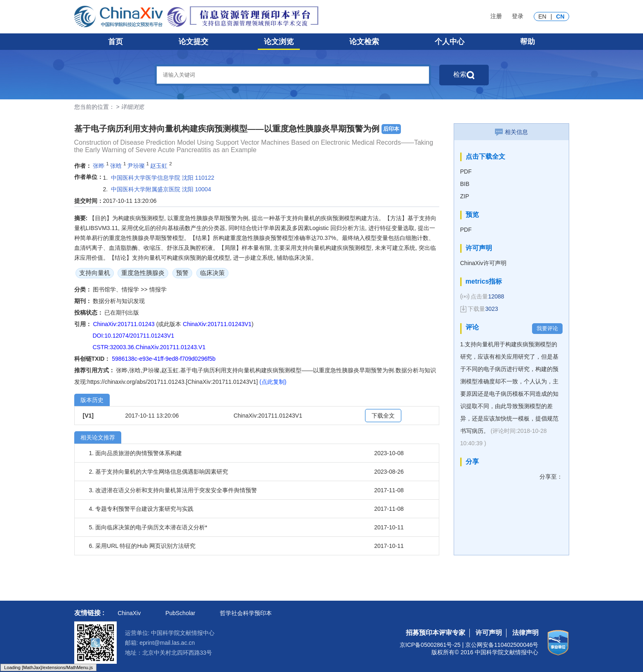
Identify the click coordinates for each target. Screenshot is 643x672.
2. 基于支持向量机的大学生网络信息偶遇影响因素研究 (159, 472)
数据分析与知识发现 (119, 301)
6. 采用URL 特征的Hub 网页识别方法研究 (142, 546)
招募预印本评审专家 (436, 633)
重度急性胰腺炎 (143, 273)
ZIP (465, 196)
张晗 (116, 165)
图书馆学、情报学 (117, 289)
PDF (466, 172)
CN (560, 16)
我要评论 (547, 328)
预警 (182, 273)
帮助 (528, 42)
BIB (465, 184)
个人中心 (450, 42)
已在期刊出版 (122, 313)
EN (542, 16)
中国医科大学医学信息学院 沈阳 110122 (163, 178)
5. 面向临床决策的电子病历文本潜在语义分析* (148, 527)
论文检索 (364, 42)
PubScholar (180, 613)
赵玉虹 (159, 165)
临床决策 (212, 273)
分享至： (551, 477)
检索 (464, 75)
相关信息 (511, 132)
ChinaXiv (129, 613)
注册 (496, 16)
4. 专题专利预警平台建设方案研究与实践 (141, 509)
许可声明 (489, 633)
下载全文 (383, 416)
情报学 (158, 289)
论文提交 (193, 42)
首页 (115, 42)
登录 (518, 16)
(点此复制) (273, 382)
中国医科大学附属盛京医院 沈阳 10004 (161, 189)
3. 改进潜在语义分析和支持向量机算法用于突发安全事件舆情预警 (173, 490)
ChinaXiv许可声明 (483, 263)
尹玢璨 (136, 165)
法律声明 (525, 633)
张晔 (99, 165)
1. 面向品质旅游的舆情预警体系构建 (136, 453)
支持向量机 (95, 273)
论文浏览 (279, 42)
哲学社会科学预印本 (246, 613)
